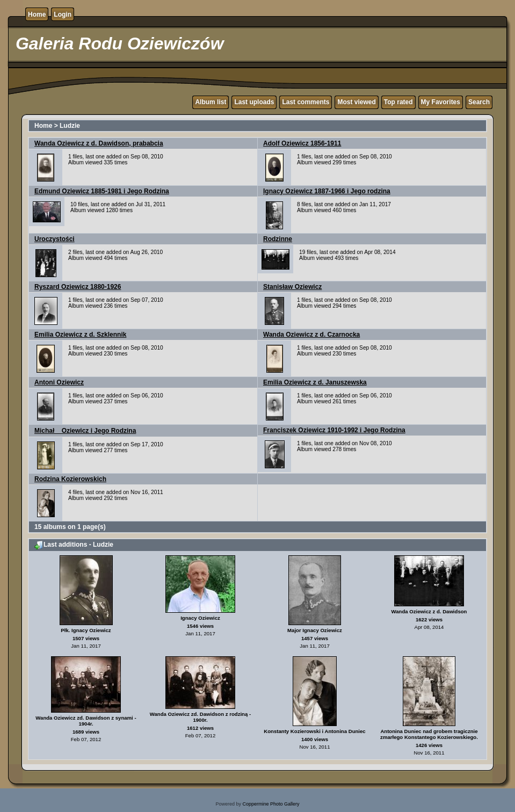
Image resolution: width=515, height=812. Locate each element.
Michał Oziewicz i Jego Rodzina (85, 431)
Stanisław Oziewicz (292, 287)
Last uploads (254, 102)
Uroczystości (55, 239)
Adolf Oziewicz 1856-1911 (302, 143)
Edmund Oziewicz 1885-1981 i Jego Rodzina (102, 191)
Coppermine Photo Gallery (271, 804)
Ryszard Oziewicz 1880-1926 (78, 287)
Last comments (306, 102)
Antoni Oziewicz (59, 382)
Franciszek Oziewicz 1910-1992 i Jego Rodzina (334, 430)
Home (37, 15)
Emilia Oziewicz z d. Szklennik (80, 335)
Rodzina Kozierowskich (70, 479)
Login (63, 15)
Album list (211, 102)
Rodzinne (278, 239)
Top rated (398, 102)
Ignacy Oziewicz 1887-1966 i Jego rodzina (327, 191)
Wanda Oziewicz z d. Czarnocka (311, 335)
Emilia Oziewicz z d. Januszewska (315, 382)
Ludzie (70, 126)
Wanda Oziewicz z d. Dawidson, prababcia (99, 143)
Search (479, 102)
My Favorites (441, 102)
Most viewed (356, 102)
